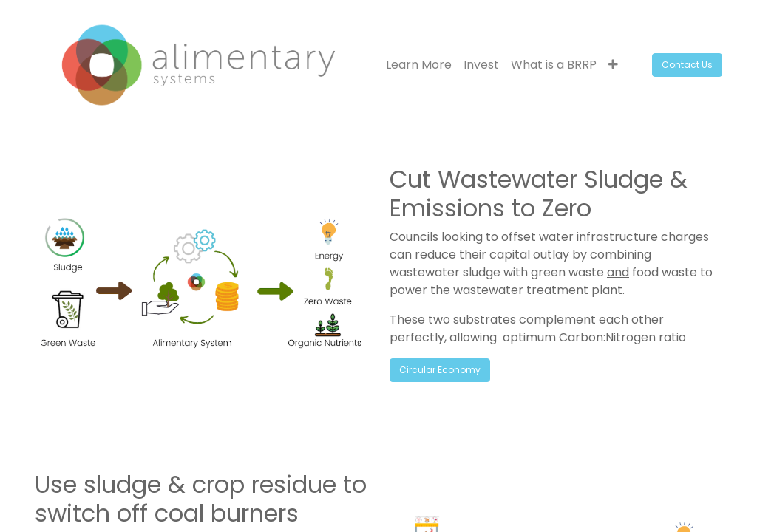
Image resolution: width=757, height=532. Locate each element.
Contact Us (687, 65)
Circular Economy (440, 370)
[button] (613, 65)
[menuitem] (419, 65)
